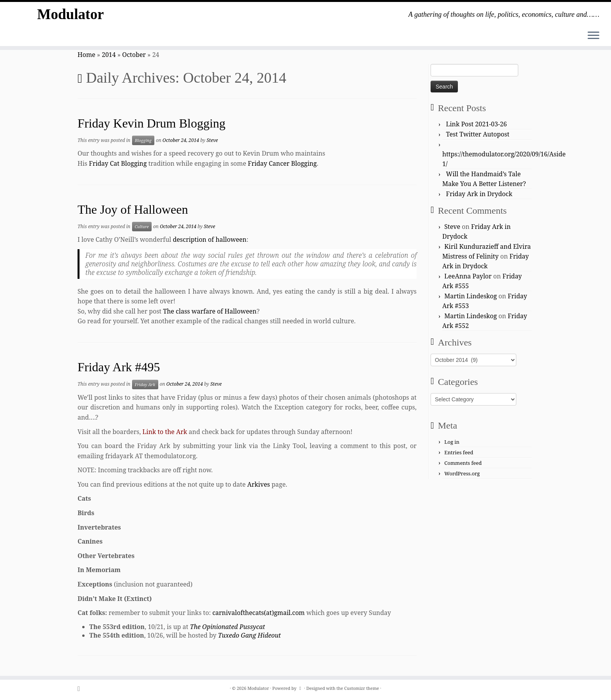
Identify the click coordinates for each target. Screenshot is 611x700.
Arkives (258, 484)
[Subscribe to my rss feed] (81, 688)
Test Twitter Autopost (478, 134)
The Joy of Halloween (133, 209)
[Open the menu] (593, 36)
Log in (452, 442)
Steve (212, 140)
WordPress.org (462, 473)
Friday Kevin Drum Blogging (152, 123)
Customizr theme (362, 688)
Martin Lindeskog (471, 296)
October (134, 55)
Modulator (71, 15)
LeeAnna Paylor (468, 276)
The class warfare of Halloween (210, 311)
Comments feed (463, 463)
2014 (109, 55)
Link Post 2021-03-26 (477, 124)
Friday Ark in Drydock (479, 194)
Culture (142, 227)
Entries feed (459, 452)
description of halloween (209, 239)
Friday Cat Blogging (118, 163)
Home (87, 55)
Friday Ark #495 (119, 367)
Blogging (143, 140)
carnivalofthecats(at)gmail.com (259, 613)
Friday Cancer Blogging (282, 163)
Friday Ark (145, 385)
